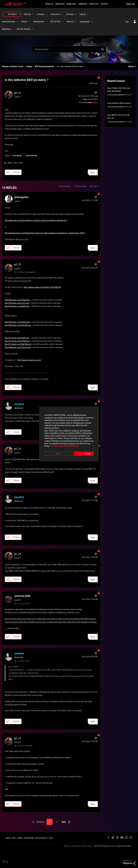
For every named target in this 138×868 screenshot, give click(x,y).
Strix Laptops (17, 156)
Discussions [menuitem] (55, 14)
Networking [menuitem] (6, 29)
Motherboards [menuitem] (39, 22)
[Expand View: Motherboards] (46, 22)
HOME (20, 838)
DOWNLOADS (71, 4)
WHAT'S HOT (94, 4)
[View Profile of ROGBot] (95, 103)
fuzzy (16, 163)
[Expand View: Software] (46, 14)
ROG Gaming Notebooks (45, 66)
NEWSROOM (29, 838)
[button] (8, 172)
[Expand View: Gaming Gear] (91, 22)
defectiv (10, 163)
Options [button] (131, 66)
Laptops (29, 66)
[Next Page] (66, 822)
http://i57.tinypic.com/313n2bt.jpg (17, 341)
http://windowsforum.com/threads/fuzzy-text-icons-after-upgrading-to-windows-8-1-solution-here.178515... (45, 233)
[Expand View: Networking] (12, 29)
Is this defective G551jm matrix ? (119, 103)
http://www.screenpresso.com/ (29, 360)
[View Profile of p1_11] (18, 93)
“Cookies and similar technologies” (52, 441)
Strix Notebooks (31, 156)
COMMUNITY (83, 4)
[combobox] (69, 49)
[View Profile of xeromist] (19, 404)
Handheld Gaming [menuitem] (9, 22)
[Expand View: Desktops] (75, 14)
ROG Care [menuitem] (27, 14)
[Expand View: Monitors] (76, 22)
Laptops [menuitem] (83, 14)
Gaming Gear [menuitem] (85, 22)
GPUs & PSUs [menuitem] (55, 22)
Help (127, 22)
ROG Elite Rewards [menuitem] (24, 29)
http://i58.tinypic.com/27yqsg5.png (18, 347)
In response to (26, 272)
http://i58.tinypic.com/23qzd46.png (18, 325)
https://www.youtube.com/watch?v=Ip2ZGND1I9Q (42, 287)
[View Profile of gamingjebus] (21, 197)
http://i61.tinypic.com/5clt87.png (17, 338)
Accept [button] (84, 449)
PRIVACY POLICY (87, 846)
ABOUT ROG (11, 838)
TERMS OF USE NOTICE (72, 846)
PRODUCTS (49, 4)
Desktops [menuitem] (70, 14)
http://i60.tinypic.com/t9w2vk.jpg (17, 306)
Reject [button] (54, 449)
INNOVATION (60, 4)
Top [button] (7, 862)
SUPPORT (104, 4)
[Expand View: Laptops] (88, 14)
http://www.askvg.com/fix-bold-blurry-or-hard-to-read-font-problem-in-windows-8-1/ (36, 220)
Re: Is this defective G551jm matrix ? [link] (70, 66)
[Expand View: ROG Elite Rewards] (32, 29)
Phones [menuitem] (24, 22)
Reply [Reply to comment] (93, 248)
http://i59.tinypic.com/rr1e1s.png (17, 303)
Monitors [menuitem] (70, 22)
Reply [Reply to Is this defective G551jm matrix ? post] (93, 173)
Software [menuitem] (41, 14)
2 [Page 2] (57, 822)
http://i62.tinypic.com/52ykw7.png (17, 322)
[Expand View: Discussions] (62, 14)
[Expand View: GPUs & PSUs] (62, 22)
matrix (21, 163)
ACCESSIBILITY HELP (44, 838)
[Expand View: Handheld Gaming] (17, 22)
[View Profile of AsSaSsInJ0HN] (22, 596)
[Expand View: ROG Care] (33, 14)
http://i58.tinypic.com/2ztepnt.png (17, 300)
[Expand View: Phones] (29, 22)
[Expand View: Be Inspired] (20, 14)
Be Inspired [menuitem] (12, 14)
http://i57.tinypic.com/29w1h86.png (18, 344)
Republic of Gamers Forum (13, 66)
